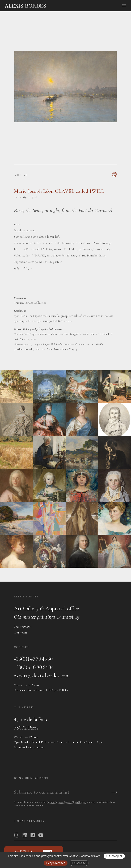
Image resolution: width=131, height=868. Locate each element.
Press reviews (23, 627)
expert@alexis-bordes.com (42, 676)
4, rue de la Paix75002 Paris (31, 723)
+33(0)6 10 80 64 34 (34, 667)
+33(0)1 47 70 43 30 (33, 659)
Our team (20, 632)
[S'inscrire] (114, 792)
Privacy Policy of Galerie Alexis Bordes (66, 802)
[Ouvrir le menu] (124, 6)
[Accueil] (55, 6)
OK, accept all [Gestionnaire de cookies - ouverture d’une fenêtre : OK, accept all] (114, 856)
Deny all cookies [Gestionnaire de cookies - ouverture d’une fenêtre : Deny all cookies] (56, 863)
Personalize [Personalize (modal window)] (79, 863)
